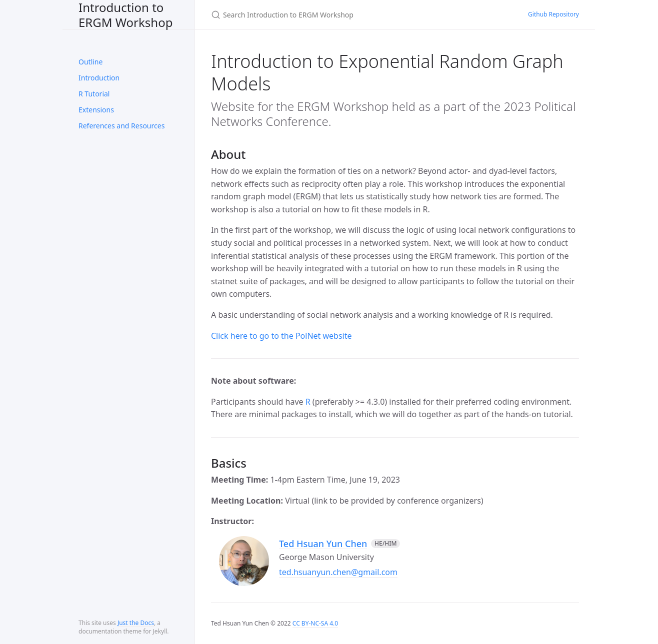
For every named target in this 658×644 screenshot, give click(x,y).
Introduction (99, 78)
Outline (90, 62)
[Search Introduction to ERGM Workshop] (329, 15)
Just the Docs (136, 623)
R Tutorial (94, 94)
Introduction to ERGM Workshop (125, 15)
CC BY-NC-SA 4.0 (315, 623)
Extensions (96, 110)
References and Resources (121, 126)
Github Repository (553, 14)
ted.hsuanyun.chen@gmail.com (338, 572)
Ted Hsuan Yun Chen (323, 544)
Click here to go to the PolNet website (281, 336)
